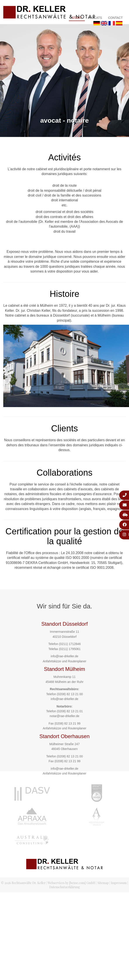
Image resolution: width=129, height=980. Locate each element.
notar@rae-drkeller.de (64, 716)
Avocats (95, 18)
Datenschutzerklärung (64, 887)
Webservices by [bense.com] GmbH (71, 883)
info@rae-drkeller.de (64, 656)
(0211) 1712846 (70, 644)
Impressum (119, 883)
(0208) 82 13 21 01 (70, 711)
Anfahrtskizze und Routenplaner (64, 661)
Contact (115, 18)
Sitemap (103, 883)
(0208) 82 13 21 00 (70, 694)
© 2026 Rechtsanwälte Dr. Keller (23, 883)
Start (77, 18)
